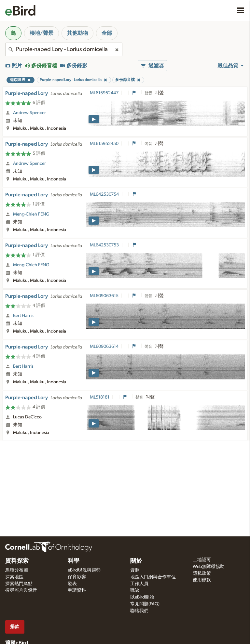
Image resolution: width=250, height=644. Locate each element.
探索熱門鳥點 (19, 584)
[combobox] (64, 49)
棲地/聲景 (42, 33)
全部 (107, 33)
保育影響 (77, 577)
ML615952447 (104, 93)
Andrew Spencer (29, 113)
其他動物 (77, 33)
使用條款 (202, 580)
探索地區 (14, 577)
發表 (72, 584)
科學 (74, 561)
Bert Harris (23, 316)
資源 (135, 570)
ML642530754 (104, 194)
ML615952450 (104, 144)
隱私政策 (202, 573)
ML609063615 (104, 296)
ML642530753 (104, 245)
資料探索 (17, 561)
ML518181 (100, 397)
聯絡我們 (139, 611)
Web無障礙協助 (209, 567)
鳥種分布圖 (17, 570)
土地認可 (202, 560)
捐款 (15, 627)
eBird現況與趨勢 (84, 570)
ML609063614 (104, 347)
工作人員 (139, 584)
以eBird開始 (142, 597)
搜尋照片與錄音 (21, 590)
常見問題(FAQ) (145, 604)
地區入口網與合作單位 (153, 577)
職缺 (135, 590)
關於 (136, 561)
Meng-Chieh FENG (31, 214)
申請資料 (77, 590)
